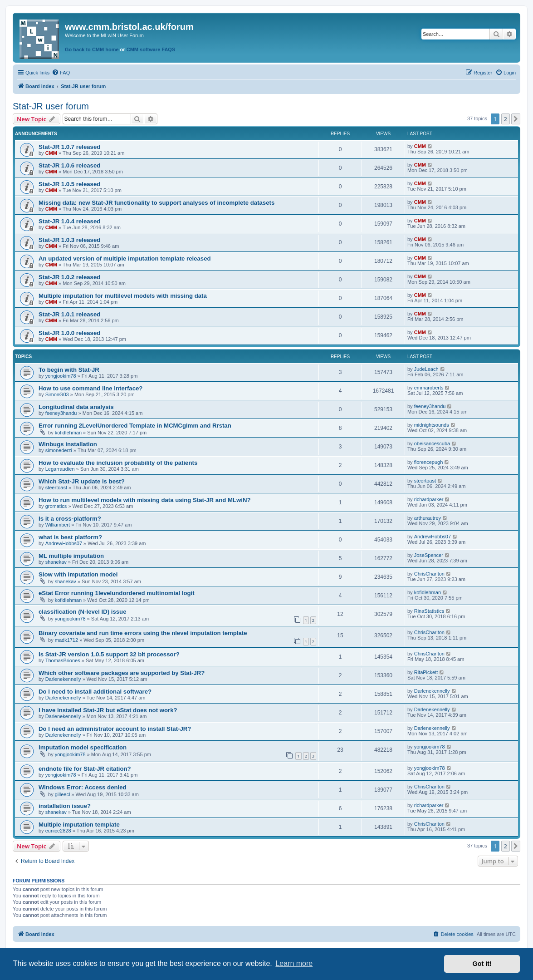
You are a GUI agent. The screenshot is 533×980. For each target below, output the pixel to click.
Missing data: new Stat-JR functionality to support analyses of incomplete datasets (156, 203)
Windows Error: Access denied (83, 787)
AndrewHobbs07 (64, 543)
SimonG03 (57, 394)
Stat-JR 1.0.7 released (69, 147)
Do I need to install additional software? (95, 692)
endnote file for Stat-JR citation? (85, 769)
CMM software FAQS (151, 49)
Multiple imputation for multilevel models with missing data (123, 296)
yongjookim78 (61, 376)
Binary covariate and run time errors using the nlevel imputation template (143, 633)
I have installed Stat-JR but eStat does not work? (108, 710)
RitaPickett (426, 672)
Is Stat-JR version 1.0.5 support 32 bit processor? (109, 654)
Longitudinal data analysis (76, 407)
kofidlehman (68, 433)
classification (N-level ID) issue (83, 612)
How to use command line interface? (90, 388)
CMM (51, 153)
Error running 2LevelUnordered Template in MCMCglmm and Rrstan (135, 426)
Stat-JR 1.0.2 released (69, 277)
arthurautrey (428, 518)
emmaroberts (429, 388)
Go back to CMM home (92, 49)
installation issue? (65, 806)
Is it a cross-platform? (70, 519)
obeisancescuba (432, 443)
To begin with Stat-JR (69, 370)
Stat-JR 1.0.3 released (69, 240)
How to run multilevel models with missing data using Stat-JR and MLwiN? (144, 500)
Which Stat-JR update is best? (82, 481)
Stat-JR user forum (51, 106)
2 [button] (506, 119)
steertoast (56, 488)
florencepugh (429, 462)
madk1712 (66, 640)
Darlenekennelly (63, 679)
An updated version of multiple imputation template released (125, 259)
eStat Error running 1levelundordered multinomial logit (117, 593)
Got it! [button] (482, 964)
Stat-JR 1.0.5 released (69, 184)
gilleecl (63, 794)
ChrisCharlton (429, 574)
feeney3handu (61, 413)
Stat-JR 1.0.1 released (69, 314)
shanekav (56, 562)
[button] (516, 119)
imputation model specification (83, 747)
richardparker (429, 499)
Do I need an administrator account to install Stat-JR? (115, 729)
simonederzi (59, 450)
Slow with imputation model (78, 574)
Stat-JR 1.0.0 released (69, 333)
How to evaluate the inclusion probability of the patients (118, 463)
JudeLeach (426, 369)
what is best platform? (70, 537)
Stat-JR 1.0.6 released (69, 165)
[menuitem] (61, 73)
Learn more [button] (294, 963)
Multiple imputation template (79, 825)
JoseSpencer (429, 555)
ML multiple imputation (71, 556)
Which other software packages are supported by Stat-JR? (122, 673)
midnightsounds (432, 425)
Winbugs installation (68, 444)
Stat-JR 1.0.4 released (69, 221)
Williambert (58, 525)
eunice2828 (58, 831)
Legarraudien (60, 469)
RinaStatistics (429, 611)
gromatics (56, 506)
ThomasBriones (63, 660)
